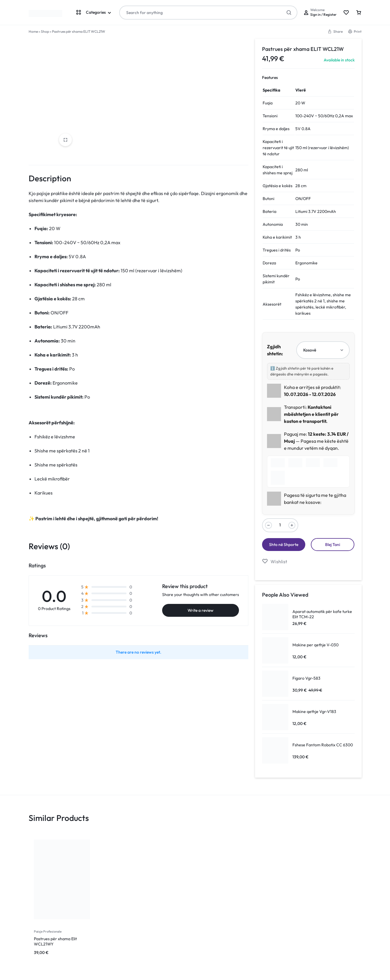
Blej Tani (333, 545)
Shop (45, 31)
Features (270, 77)
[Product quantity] (280, 525)
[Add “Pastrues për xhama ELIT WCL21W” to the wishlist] (275, 562)
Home (33, 31)
